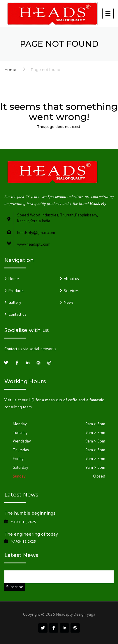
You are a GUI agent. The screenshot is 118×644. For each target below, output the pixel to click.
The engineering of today (31, 534)
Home (10, 70)
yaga (91, 614)
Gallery (15, 302)
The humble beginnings (30, 513)
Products (16, 291)
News (69, 302)
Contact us (17, 314)
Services (71, 291)
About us (71, 279)
